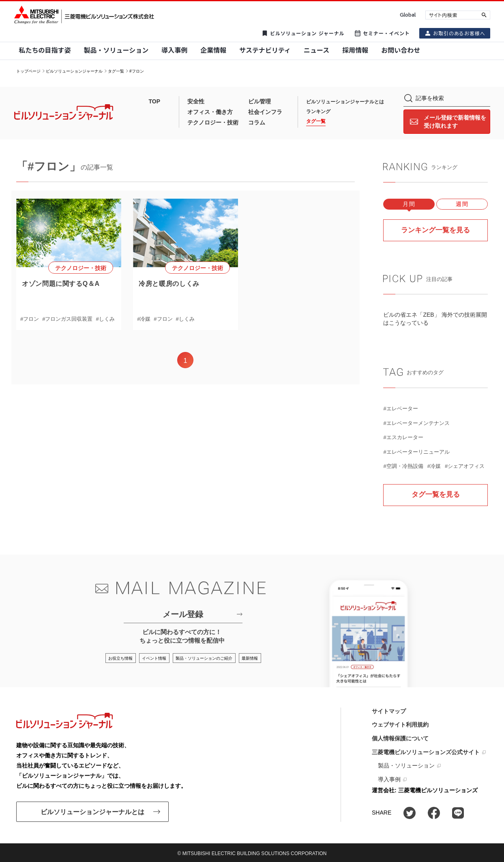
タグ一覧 (116, 71)
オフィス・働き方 (210, 112)
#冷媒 (144, 319)
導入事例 (389, 779)
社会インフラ (265, 112)
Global (408, 15)
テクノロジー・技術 (213, 122)
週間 (462, 204)
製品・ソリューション (406, 766)
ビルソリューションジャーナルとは (345, 102)
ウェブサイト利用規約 (400, 725)
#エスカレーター (403, 437)
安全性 (196, 101)
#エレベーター (400, 408)
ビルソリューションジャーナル (74, 71)
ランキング (318, 112)
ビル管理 (260, 101)
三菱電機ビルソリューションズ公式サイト (426, 752)
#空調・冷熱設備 (403, 466)
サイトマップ (389, 711)
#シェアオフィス (465, 466)
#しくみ (105, 319)
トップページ (28, 71)
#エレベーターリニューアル (416, 451)
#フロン (30, 319)
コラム (257, 122)
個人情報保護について (400, 738)
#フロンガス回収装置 (67, 319)
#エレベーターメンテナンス (416, 423)
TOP (155, 101)
